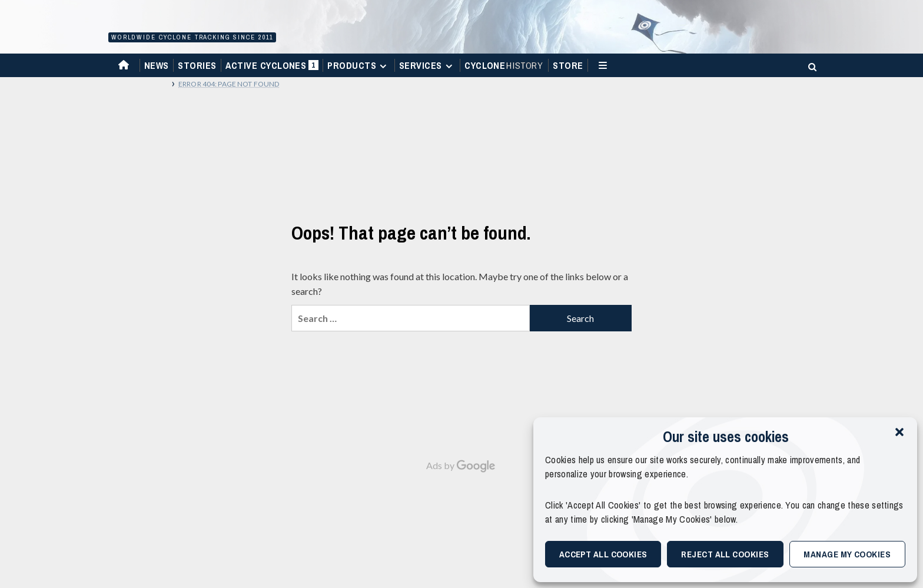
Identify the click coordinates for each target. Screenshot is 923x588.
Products (358, 65)
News (157, 65)
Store (568, 65)
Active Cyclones (272, 68)
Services (427, 65)
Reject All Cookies (725, 554)
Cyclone (504, 65)
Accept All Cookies (603, 554)
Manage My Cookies (847, 554)
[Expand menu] (383, 66)
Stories (197, 65)
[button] (899, 432)
